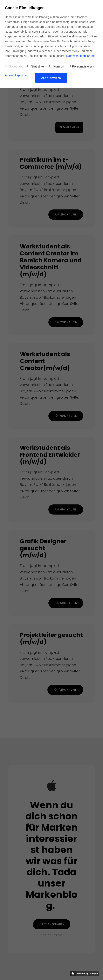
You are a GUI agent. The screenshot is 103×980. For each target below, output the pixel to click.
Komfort (57, 66)
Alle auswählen (51, 78)
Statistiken (37, 66)
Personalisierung (82, 66)
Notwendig (14, 66)
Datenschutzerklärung (80, 56)
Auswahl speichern (17, 75)
